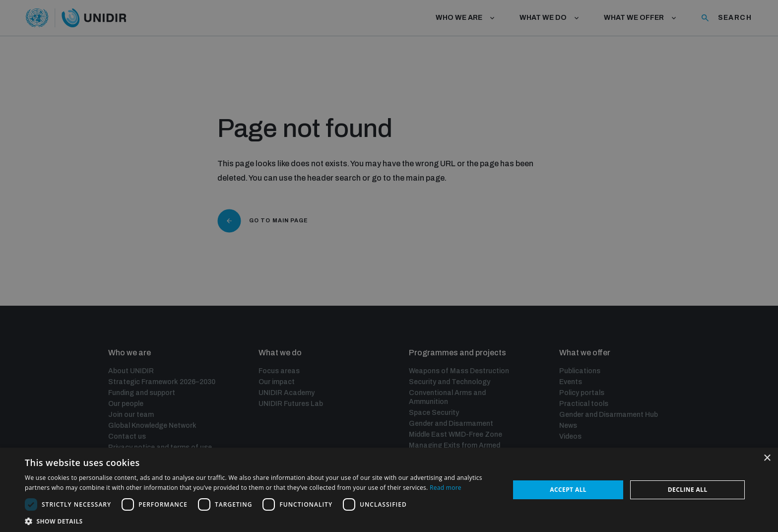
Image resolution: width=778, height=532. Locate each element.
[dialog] (389, 266)
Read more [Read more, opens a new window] (446, 488)
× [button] (767, 458)
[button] (260, 520)
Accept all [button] (568, 490)
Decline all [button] (688, 490)
